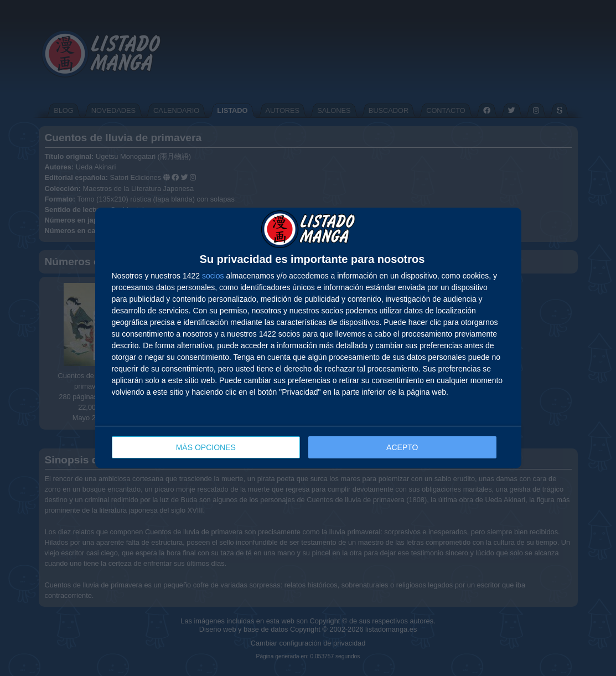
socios (213, 276)
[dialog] (308, 338)
